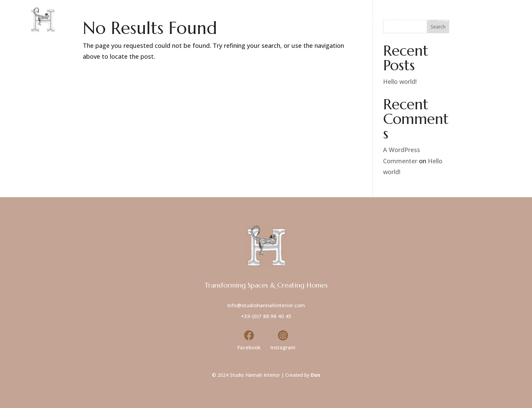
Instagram (283, 347)
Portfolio (414, 20)
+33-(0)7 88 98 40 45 (266, 316)
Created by (303, 375)
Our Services (370, 20)
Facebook (249, 347)
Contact (489, 20)
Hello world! (400, 81)
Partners (452, 20)
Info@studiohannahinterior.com (266, 305)
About (332, 20)
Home (305, 20)
